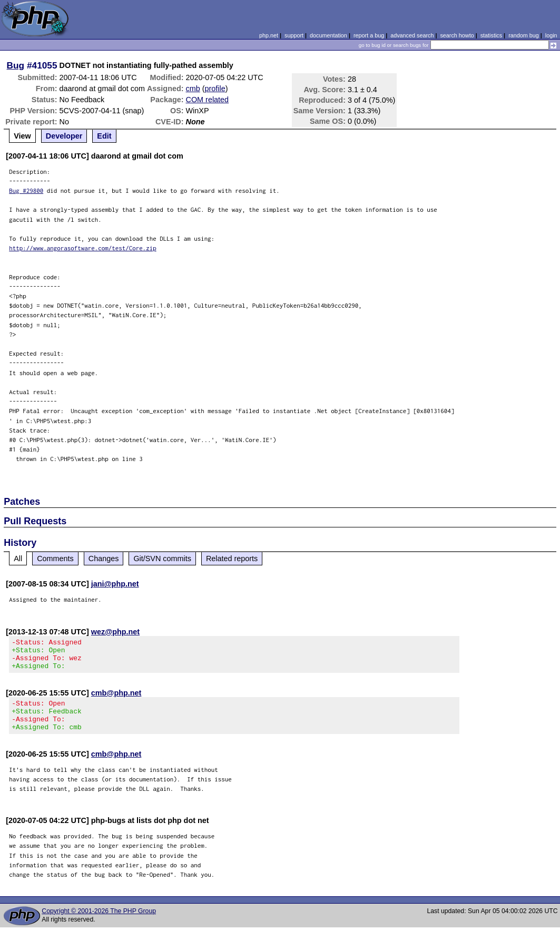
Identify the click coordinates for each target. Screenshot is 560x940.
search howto (457, 35)
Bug (16, 65)
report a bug (369, 35)
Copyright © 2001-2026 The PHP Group (99, 924)
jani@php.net (115, 584)
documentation (328, 35)
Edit (104, 136)
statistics (491, 35)
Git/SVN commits (162, 559)
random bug (524, 35)
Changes (104, 559)
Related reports (232, 559)
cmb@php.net (116, 699)
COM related (208, 100)
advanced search (412, 35)
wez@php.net (115, 632)
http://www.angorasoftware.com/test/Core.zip (83, 248)
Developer (64, 136)
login (551, 35)
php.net (269, 35)
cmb (193, 89)
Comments (55, 559)
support (294, 35)
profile (215, 89)
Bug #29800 (26, 190)
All (18, 559)
